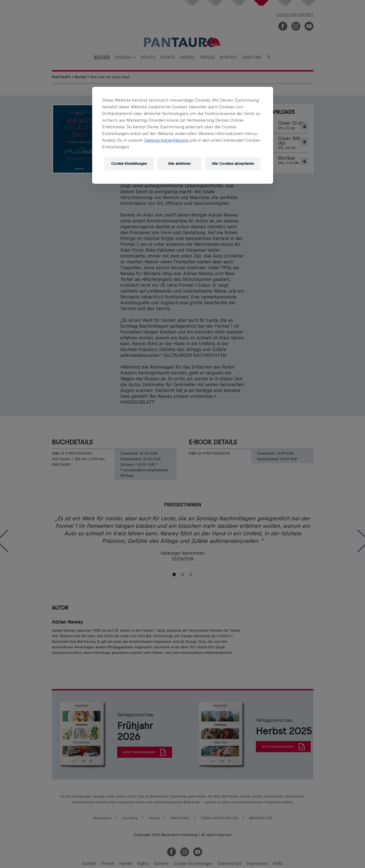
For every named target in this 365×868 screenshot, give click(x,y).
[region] (183, 135)
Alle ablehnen (179, 164)
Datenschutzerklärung (167, 140)
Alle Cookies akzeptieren (233, 164)
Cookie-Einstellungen (129, 164)
